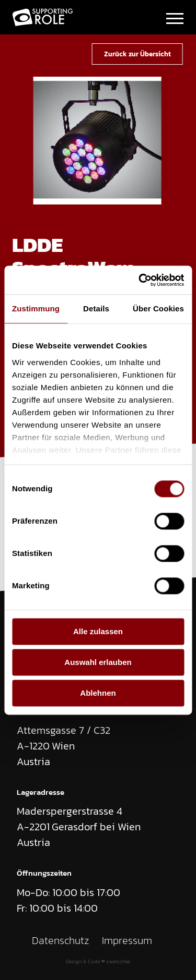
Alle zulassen (98, 631)
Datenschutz (61, 940)
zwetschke (118, 961)
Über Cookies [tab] (158, 308)
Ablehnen (98, 693)
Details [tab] (96, 308)
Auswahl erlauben (98, 662)
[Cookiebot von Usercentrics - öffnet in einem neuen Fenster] (140, 280)
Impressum (127, 940)
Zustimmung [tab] (36, 308)
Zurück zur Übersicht (137, 54)
